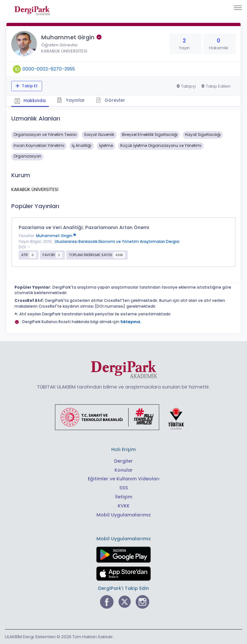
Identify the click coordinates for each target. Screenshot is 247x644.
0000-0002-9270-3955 (49, 69)
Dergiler (123, 461)
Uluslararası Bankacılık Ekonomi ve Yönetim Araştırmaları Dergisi (117, 241)
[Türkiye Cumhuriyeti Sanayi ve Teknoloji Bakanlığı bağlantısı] (123, 417)
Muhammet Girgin (56, 236)
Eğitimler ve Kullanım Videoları (124, 479)
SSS (124, 488)
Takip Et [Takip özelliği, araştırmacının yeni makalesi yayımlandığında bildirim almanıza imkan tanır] (29, 86)
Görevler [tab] (111, 100)
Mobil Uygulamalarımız (124, 515)
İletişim (124, 497)
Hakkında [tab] (30, 101)
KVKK (124, 506)
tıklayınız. (131, 322)
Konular (124, 470)
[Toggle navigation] (238, 8)
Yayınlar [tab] (71, 100)
